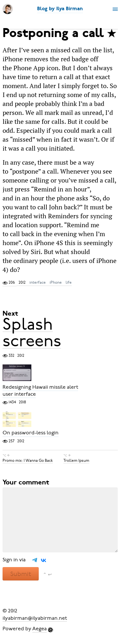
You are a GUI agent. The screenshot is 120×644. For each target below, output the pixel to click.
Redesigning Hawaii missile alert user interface (40, 391)
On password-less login (31, 433)
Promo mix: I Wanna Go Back (28, 461)
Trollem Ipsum (76, 461)
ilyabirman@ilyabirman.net (35, 618)
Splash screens (32, 332)
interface (38, 282)
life (69, 282)
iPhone (56, 282)
